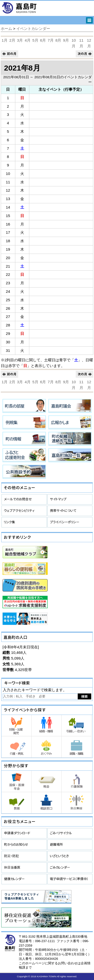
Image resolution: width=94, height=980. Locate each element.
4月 (27, 40)
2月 (12, 40)
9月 (66, 40)
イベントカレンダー (33, 29)
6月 (43, 40)
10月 (74, 43)
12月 (89, 43)
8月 (58, 40)
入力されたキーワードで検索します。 (35, 690)
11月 (81, 43)
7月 (51, 40)
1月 (5, 40)
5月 (35, 40)
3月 (20, 40)
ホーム (6, 29)
